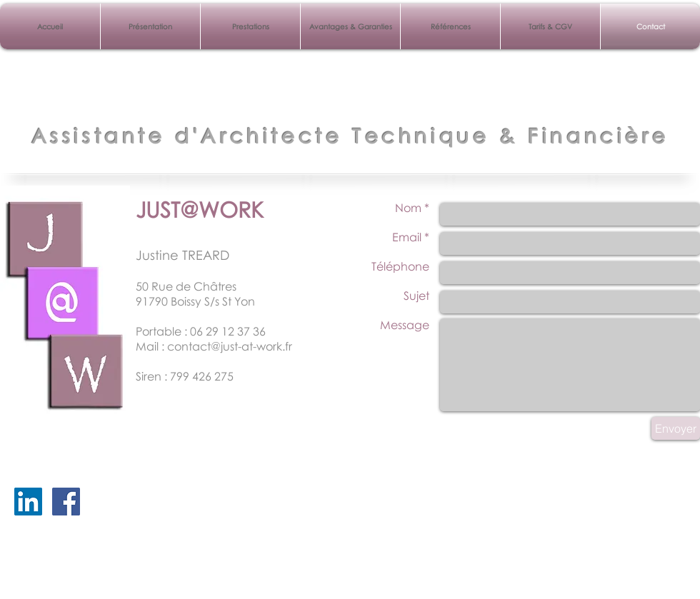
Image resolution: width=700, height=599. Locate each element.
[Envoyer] (676, 428)
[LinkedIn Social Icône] (28, 502)
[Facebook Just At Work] (66, 502)
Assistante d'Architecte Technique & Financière (350, 136)
